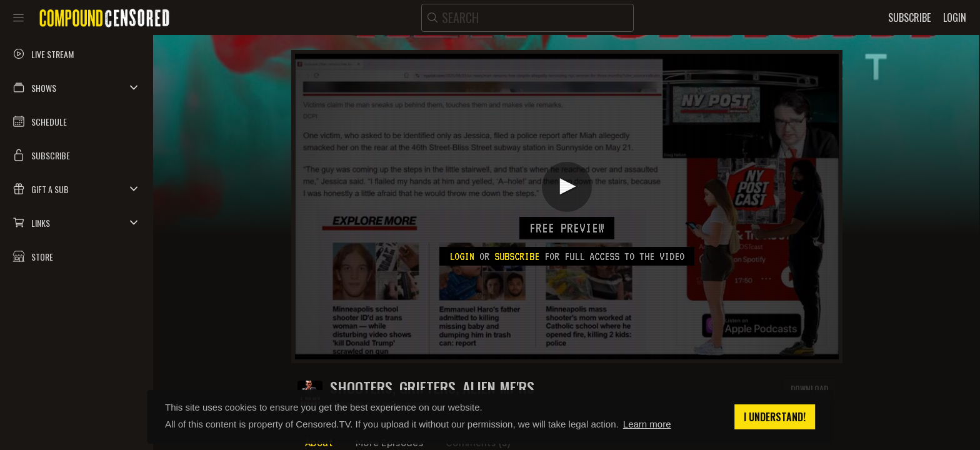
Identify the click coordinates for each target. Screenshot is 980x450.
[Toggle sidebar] (18, 17)
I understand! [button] (775, 417)
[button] (77, 87)
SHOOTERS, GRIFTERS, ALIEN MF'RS (432, 387)
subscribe (517, 256)
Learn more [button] (647, 424)
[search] (527, 18)
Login (462, 256)
